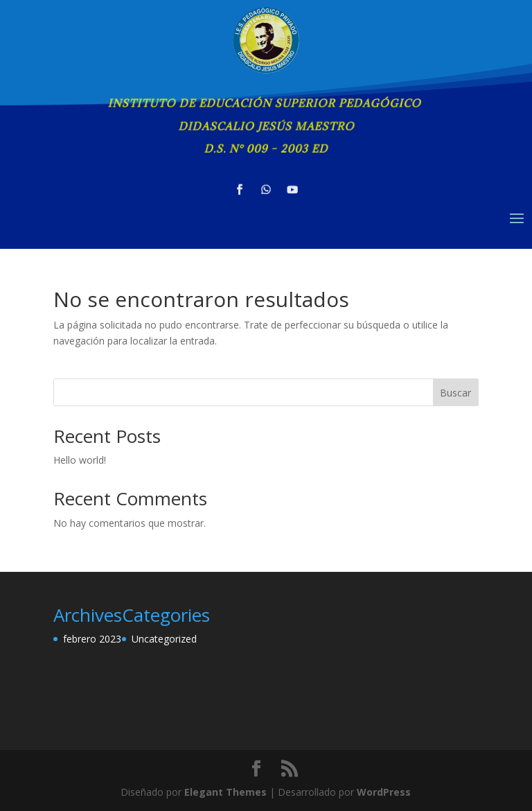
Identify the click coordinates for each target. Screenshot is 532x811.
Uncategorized (164, 639)
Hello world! (80, 460)
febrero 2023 (92, 639)
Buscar (455, 393)
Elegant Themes (225, 792)
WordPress (384, 792)
